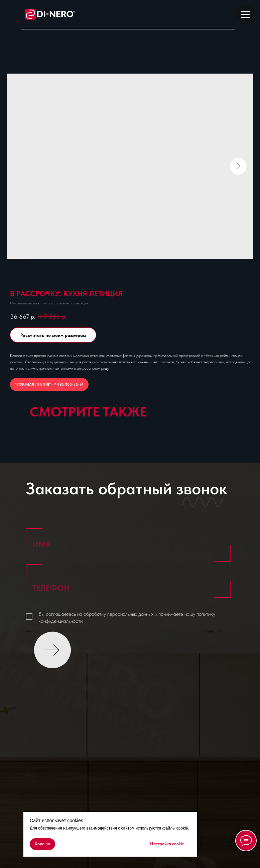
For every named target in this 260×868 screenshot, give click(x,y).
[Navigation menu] (245, 15)
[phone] (128, 588)
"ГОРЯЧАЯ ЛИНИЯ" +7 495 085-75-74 (49, 384)
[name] (128, 545)
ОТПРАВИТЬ (52, 645)
